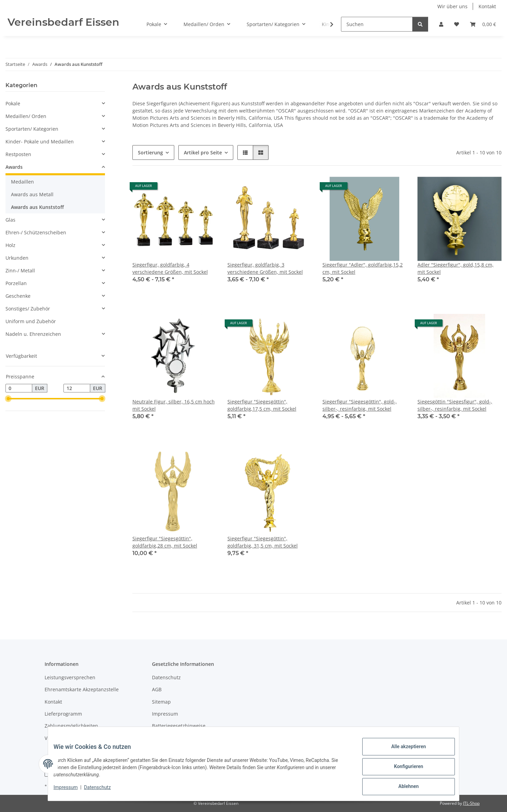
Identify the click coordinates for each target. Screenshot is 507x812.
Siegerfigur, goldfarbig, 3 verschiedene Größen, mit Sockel (265, 268)
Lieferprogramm (63, 714)
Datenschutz (103, 791)
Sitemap (161, 702)
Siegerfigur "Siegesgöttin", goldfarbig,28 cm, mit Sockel (165, 542)
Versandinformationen (70, 738)
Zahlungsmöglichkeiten (71, 726)
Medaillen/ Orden (26, 116)
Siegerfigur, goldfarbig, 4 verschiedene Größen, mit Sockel (170, 268)
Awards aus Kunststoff (37, 207)
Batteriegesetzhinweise (179, 726)
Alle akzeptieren (403, 752)
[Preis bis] (77, 388)
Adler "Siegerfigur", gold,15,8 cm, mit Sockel (456, 268)
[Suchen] (377, 24)
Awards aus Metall (32, 194)
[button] (441, 24)
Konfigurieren (403, 770)
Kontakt (487, 6)
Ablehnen (403, 788)
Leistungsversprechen (70, 677)
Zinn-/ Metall (20, 270)
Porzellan (16, 283)
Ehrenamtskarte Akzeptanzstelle (82, 689)
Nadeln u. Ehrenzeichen (33, 334)
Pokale (13, 103)
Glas (10, 220)
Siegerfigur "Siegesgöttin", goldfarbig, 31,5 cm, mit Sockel (263, 542)
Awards (14, 167)
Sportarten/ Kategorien (32, 129)
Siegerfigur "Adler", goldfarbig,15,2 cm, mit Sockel (363, 268)
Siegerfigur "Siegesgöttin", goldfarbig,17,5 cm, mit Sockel (262, 405)
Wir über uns (452, 6)
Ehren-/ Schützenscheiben (36, 232)
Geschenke (18, 296)
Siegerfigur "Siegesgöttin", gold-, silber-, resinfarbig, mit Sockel (360, 405)
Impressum (71, 791)
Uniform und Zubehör (31, 321)
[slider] (8, 399)
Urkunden (17, 258)
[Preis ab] (19, 388)
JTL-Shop (471, 803)
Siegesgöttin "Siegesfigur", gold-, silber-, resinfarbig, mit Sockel (455, 405)
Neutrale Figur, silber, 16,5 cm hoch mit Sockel (174, 405)
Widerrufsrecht (169, 738)
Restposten (18, 154)
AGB (157, 689)
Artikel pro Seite (203, 152)
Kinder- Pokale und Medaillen (40, 142)
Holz (10, 245)
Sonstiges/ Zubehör (28, 309)
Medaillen (22, 182)
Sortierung (150, 152)
